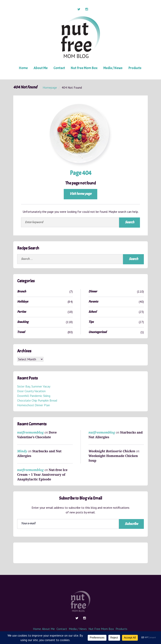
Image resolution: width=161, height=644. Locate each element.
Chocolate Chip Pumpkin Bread (37, 401)
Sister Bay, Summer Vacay (34, 387)
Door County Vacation (31, 391)
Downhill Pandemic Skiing (34, 396)
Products (134, 68)
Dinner (93, 291)
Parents (93, 302)
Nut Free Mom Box (84, 68)
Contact (59, 68)
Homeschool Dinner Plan (34, 405)
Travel (21, 332)
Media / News (113, 68)
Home (24, 68)
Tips (91, 322)
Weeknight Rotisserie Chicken (112, 451)
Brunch (22, 291)
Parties (22, 312)
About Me (41, 68)
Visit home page (80, 194)
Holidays (23, 302)
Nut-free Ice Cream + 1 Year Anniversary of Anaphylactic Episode (42, 475)
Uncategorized (98, 332)
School (93, 312)
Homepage (50, 87)
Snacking (23, 322)
